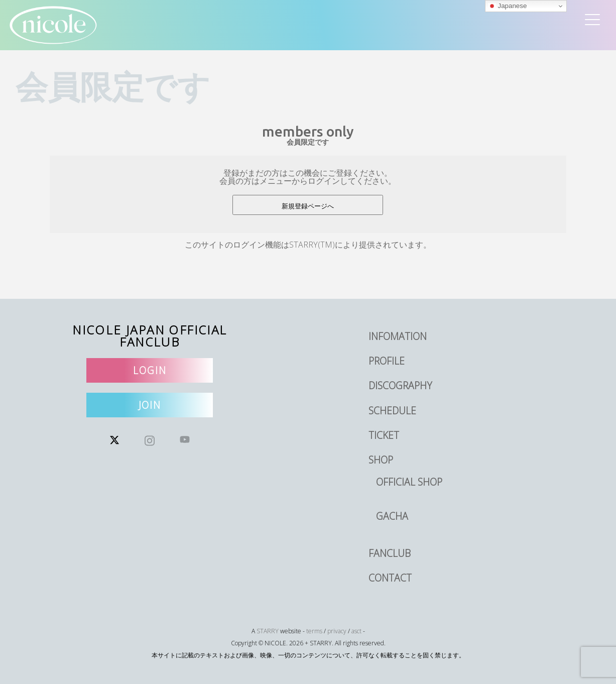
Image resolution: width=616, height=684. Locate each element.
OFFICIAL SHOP (409, 482)
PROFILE (387, 361)
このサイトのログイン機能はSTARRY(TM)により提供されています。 (308, 245)
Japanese (508, 6)
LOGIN (150, 370)
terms (314, 631)
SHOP (381, 460)
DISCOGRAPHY (400, 385)
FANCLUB (390, 553)
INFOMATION (398, 336)
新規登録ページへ (308, 206)
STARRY (268, 631)
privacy (337, 631)
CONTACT (390, 578)
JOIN (150, 405)
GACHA (392, 516)
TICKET (384, 435)
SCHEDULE (392, 411)
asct (356, 631)
